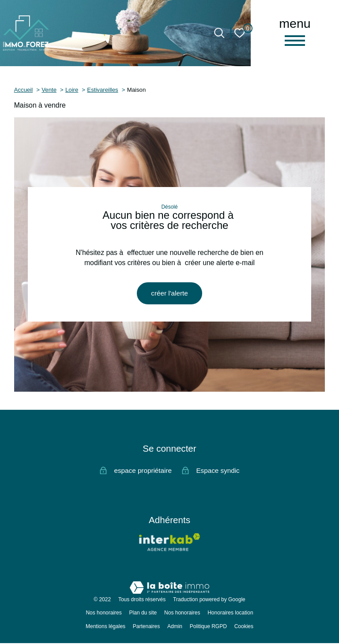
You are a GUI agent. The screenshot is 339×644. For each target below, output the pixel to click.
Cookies (244, 627)
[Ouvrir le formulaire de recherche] (219, 33)
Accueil (24, 90)
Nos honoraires (104, 614)
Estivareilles (102, 90)
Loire (72, 90)
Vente (49, 90)
